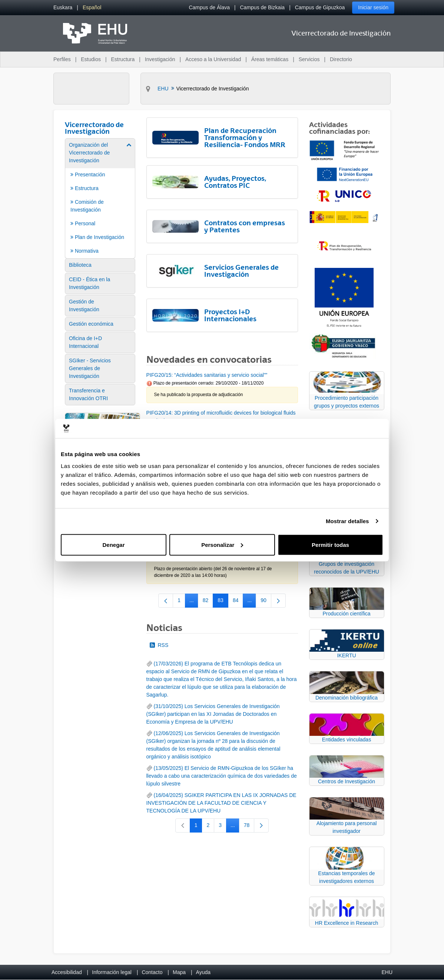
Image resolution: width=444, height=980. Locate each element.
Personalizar (222, 544)
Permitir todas (330, 544)
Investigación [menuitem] (160, 59)
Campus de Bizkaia (263, 7)
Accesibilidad (67, 972)
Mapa (179, 972)
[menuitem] (63, 8)
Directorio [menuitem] (341, 59)
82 (208, 602)
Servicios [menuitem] (309, 59)
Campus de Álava (209, 7)
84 (238, 602)
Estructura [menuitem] (123, 59)
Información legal (112, 972)
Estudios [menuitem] (91, 59)
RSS (159, 645)
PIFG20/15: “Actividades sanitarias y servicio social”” (207, 375)
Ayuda (203, 972)
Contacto (152, 972)
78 (249, 827)
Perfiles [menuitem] (62, 59)
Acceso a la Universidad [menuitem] (213, 59)
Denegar (113, 544)
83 (223, 602)
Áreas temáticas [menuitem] (270, 59)
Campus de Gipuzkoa (320, 7)
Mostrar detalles (347, 521)
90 (266, 602)
